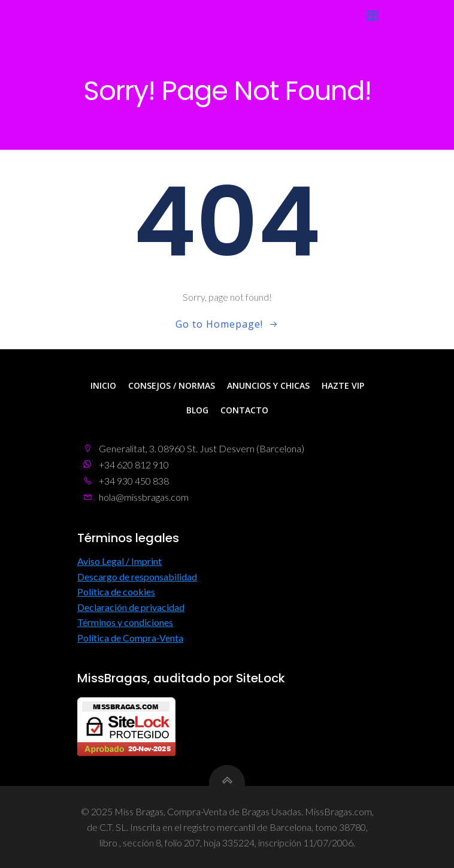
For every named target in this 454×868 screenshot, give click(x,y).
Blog (197, 410)
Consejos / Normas (172, 385)
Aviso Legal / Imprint (119, 561)
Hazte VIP (343, 385)
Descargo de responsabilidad (137, 577)
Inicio (103, 385)
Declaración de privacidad (131, 607)
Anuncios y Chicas (268, 385)
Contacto (244, 410)
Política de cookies (116, 592)
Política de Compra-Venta (130, 638)
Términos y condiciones (125, 622)
